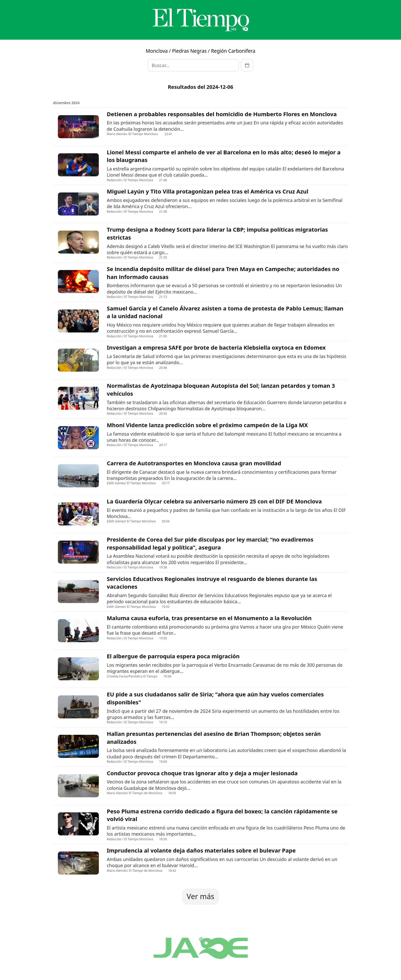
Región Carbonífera (233, 51)
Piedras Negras (189, 51)
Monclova (157, 51)
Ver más (200, 896)
